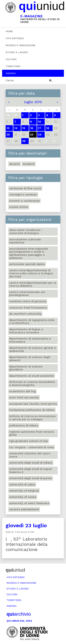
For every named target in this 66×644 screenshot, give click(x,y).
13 (8, 128)
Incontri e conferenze (24, 201)
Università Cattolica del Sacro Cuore (30, 455)
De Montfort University (25, 314)
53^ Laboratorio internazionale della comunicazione (27, 544)
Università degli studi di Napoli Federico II (30, 471)
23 (32, 135)
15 (24, 128)
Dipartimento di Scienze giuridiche (26, 368)
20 (8, 135)
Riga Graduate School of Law (29, 441)
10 (40, 122)
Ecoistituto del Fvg (22, 391)
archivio (19, 614)
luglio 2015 (33, 102)
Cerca (10, 80)
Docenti (15, 164)
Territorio (13, 66)
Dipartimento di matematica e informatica (30, 340)
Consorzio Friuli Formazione (28, 308)
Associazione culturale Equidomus (25, 241)
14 (16, 128)
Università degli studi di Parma (31, 478)
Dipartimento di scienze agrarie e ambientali (32, 349)
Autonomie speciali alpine (27, 264)
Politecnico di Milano (24, 425)
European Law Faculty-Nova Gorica (33, 404)
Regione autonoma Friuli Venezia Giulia (32, 433)
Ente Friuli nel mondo (24, 397)
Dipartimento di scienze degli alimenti (30, 359)
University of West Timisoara (29, 503)
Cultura (11, 59)
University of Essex (23, 497)
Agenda (11, 73)
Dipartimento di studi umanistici (32, 376)
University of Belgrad (24, 491)
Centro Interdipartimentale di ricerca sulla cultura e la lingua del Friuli (31, 273)
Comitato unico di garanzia (28, 301)
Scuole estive (19, 207)
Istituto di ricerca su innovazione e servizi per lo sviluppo (32, 418)
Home (9, 31)
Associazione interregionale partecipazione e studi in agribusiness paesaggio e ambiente (29, 253)
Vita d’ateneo (15, 38)
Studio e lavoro (17, 52)
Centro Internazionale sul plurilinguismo (27, 294)
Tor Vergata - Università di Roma (32, 447)
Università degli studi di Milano (31, 463)
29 (24, 141)
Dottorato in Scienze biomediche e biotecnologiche (32, 383)
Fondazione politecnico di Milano (32, 410)
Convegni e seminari (23, 194)
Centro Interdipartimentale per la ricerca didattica (33, 284)
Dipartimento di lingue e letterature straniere (26, 331)
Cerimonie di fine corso (25, 188)
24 (40, 135)
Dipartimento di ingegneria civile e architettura (32, 322)
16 (32, 128)
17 (40, 128)
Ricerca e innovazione (21, 45)
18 (48, 128)
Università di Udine (22, 484)
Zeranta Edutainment (24, 509)
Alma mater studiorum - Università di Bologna (26, 232)
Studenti (29, 164)
